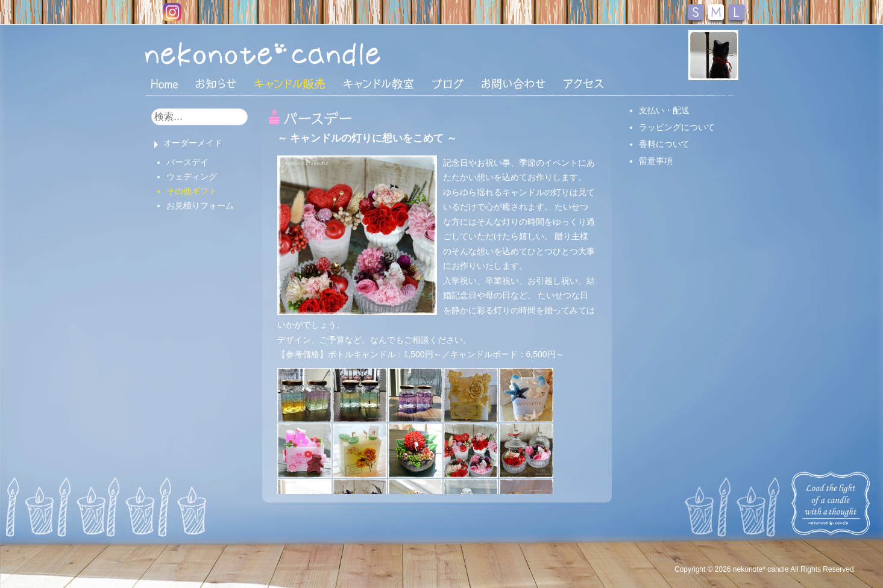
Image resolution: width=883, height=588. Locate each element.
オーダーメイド (193, 143)
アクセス (583, 84)
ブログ (448, 84)
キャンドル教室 (379, 84)
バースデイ (187, 162)
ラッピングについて (677, 127)
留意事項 (656, 161)
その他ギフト (192, 191)
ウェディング (192, 177)
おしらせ (216, 84)
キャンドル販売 (290, 84)
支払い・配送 (664, 110)
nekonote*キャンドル (300, 54)
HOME (165, 83)
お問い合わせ (514, 84)
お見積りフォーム (200, 205)
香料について (664, 144)
